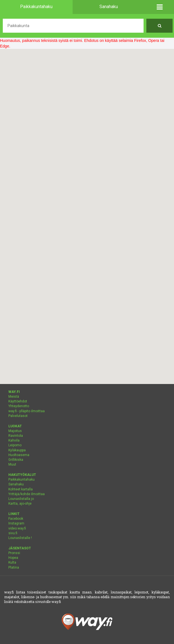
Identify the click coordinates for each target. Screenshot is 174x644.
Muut (12, 464)
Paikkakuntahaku (22, 480)
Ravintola (16, 436)
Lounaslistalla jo (21, 499)
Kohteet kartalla (21, 489)
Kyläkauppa (17, 450)
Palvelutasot (18, 416)
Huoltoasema (19, 455)
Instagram (16, 523)
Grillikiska (16, 460)
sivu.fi (13, 533)
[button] (159, 7)
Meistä (14, 397)
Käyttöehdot (18, 401)
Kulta (12, 562)
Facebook (16, 519)
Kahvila (14, 440)
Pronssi (14, 553)
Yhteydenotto (19, 406)
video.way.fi (17, 528)
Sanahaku (16, 484)
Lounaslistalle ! (20, 538)
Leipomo (15, 445)
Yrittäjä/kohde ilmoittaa (27, 494)
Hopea (13, 558)
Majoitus (15, 431)
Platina (14, 567)
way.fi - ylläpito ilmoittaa (27, 411)
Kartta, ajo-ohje (20, 504)
